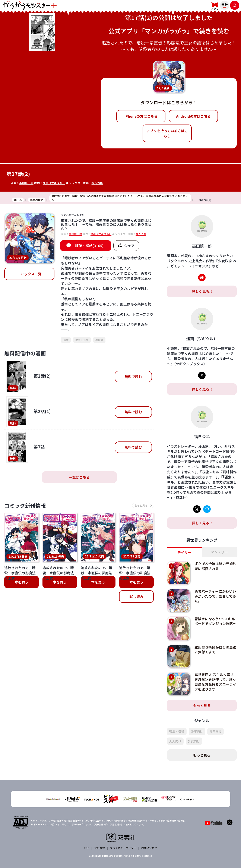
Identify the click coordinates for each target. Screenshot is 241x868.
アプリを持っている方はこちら (167, 133)
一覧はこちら (79, 477)
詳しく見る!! (202, 291)
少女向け (194, 741)
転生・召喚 (177, 731)
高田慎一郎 (26, 183)
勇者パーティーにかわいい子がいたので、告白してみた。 (215, 596)
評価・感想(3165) (89, 246)
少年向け (197, 731)
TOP (87, 848)
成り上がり (82, 340)
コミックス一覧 (29, 274)
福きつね (97, 183)
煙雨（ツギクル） (54, 183)
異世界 (99, 340)
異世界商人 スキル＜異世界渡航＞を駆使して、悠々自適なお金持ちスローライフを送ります (215, 682)
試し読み (136, 597)
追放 (66, 340)
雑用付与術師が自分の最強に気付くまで (215, 650)
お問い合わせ (149, 848)
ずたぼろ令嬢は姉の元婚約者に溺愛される (215, 566)
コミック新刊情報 (25, 505)
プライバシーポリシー (123, 848)
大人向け (175, 741)
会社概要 (100, 848)
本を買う (22, 582)
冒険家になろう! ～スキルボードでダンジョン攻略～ (215, 621)
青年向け (215, 731)
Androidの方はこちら (194, 116)
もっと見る (202, 705)
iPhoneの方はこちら (141, 116)
